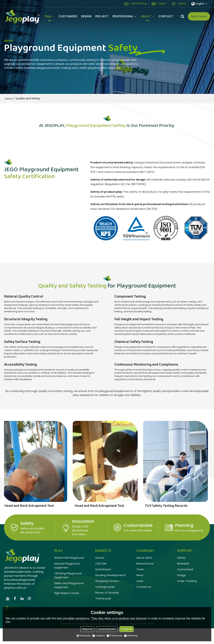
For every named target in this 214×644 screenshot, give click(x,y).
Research (183, 579)
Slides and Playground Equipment (69, 601)
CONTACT (166, 16)
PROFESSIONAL (123, 16)
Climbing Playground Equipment (68, 591)
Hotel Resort (103, 585)
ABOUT (146, 18)
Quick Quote (199, 16)
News (140, 591)
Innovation (83, 537)
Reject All (87, 629)
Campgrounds (105, 603)
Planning (184, 541)
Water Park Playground (69, 574)
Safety (182, 4)
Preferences (115, 636)
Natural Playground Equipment (67, 581)
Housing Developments (111, 591)
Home (9, 99)
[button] (204, 481)
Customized (185, 585)
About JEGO (144, 574)
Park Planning (139, 4)
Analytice (99, 636)
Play (48, 18)
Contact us (144, 603)
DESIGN (86, 16)
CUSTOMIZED (68, 16)
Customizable (138, 541)
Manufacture (145, 579)
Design (182, 591)
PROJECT (102, 16)
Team (140, 585)
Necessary (84, 636)
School (100, 574)
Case (140, 597)
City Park (101, 579)
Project (162, 4)
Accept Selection (107, 629)
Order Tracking (187, 597)
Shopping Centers (107, 597)
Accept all (127, 629)
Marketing (131, 636)
